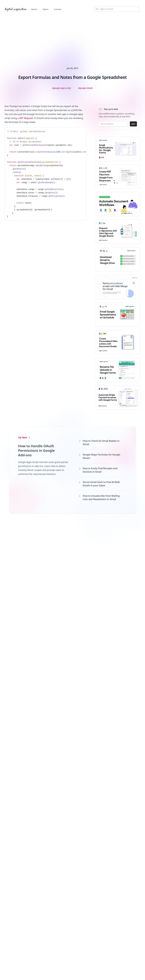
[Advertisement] (72, 36)
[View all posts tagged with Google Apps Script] (62, 88)
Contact (58, 9)
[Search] (117, 9)
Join (133, 124)
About (34, 9)
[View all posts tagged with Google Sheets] (86, 88)
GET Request (26, 118)
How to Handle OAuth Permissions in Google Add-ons (36, 450)
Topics (46, 9)
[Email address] (113, 124)
